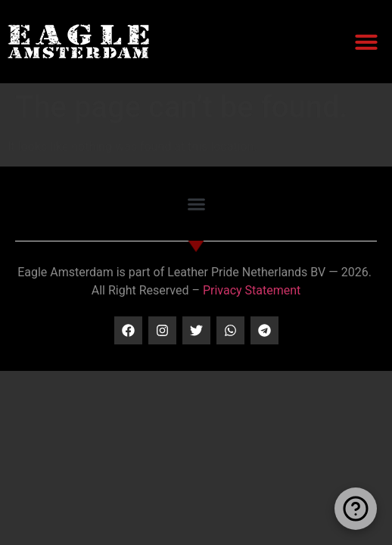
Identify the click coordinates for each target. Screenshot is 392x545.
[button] (366, 42)
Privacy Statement (252, 290)
